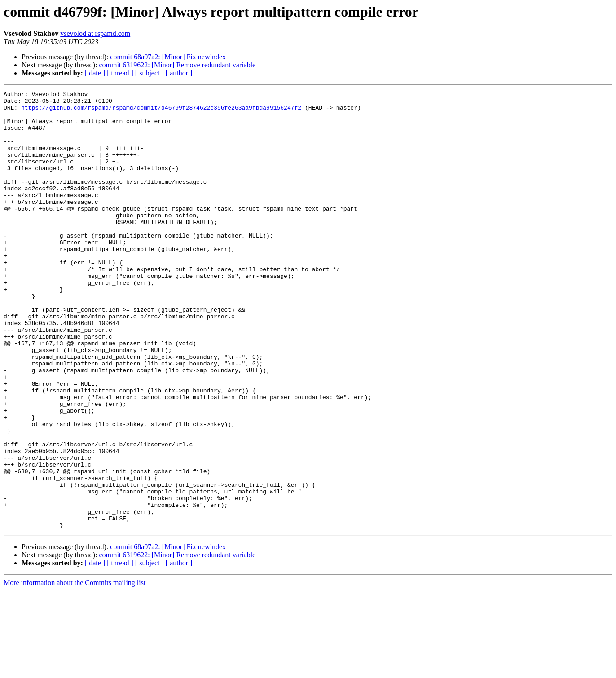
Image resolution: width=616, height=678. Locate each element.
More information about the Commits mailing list (75, 670)
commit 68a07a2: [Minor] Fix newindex (168, 57)
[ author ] (179, 73)
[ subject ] (150, 73)
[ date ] (95, 73)
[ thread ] (120, 73)
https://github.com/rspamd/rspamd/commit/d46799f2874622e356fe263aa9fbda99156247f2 (161, 111)
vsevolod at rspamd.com (95, 33)
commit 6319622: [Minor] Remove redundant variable (177, 65)
